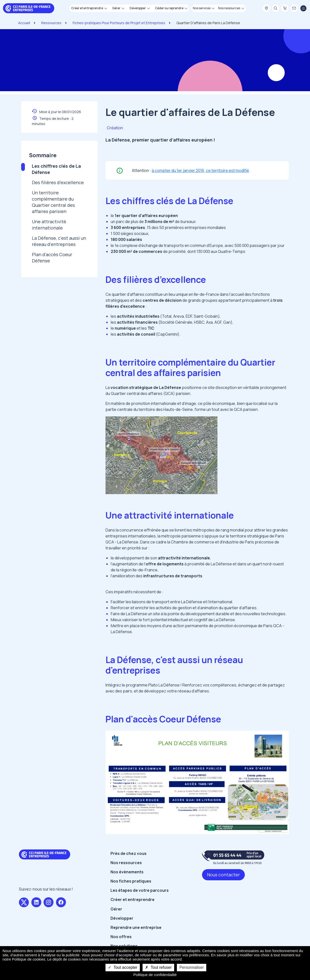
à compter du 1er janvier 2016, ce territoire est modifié (200, 170)
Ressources (51, 23)
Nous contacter (223, 875)
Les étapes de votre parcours (140, 890)
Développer (122, 918)
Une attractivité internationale (49, 225)
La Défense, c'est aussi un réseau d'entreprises (59, 241)
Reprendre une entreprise (136, 927)
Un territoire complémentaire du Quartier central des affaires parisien (53, 202)
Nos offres (121, 937)
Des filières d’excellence (58, 182)
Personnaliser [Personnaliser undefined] (192, 967)
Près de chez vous (129, 853)
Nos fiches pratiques (131, 881)
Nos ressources (126, 863)
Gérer (116, 909)
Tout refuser (158, 967)
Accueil (24, 23)
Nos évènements (127, 872)
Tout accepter (123, 967)
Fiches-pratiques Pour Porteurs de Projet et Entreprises (119, 23)
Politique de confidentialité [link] (155, 975)
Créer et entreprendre (132, 900)
